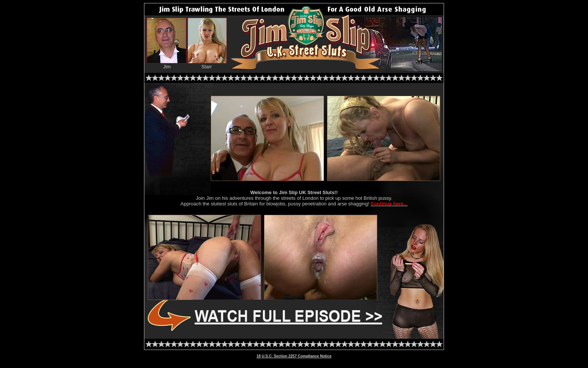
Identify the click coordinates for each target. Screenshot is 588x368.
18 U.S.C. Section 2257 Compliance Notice (294, 356)
